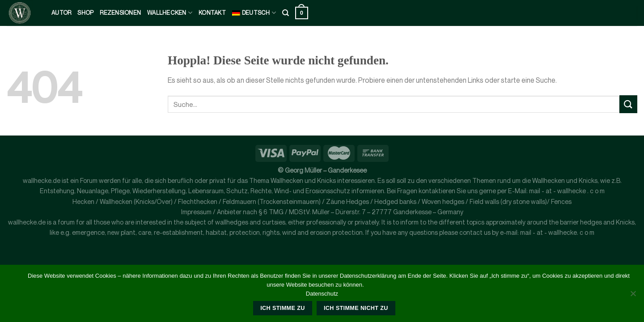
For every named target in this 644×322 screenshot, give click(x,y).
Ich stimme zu (282, 308)
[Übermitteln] (628, 104)
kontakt (212, 13)
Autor (61, 13)
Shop (85, 13)
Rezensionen (120, 13)
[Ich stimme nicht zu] (633, 296)
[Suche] (286, 13)
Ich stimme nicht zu (356, 308)
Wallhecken (170, 13)
